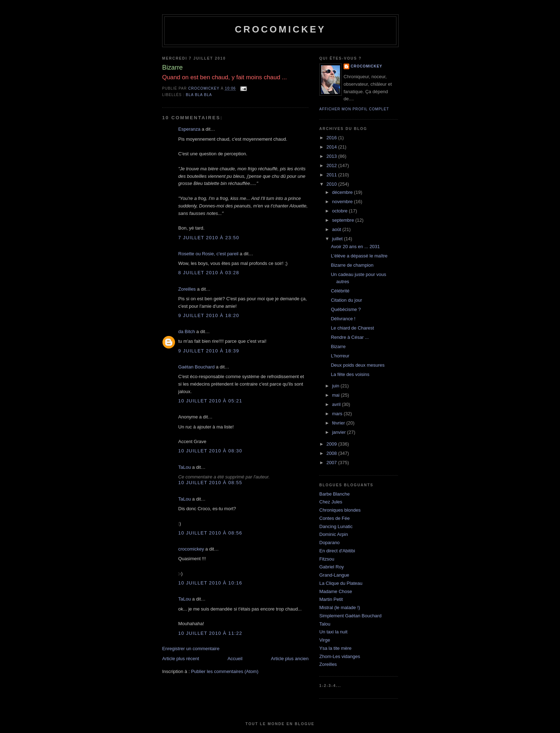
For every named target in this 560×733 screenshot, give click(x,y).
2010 (332, 184)
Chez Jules (331, 502)
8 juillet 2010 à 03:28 (209, 273)
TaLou (184, 467)
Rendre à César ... (350, 337)
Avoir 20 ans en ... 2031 (355, 247)
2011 (332, 175)
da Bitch (187, 332)
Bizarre (338, 347)
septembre (344, 220)
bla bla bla (199, 95)
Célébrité (340, 291)
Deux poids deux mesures (357, 365)
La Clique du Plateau (341, 583)
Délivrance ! (343, 319)
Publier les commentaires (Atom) (225, 671)
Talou (325, 624)
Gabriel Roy (332, 567)
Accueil (235, 659)
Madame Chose (336, 591)
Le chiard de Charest (352, 328)
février (339, 423)
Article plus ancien (290, 659)
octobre (341, 211)
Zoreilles (187, 289)
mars (338, 414)
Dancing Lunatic (336, 526)
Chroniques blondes (340, 510)
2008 (332, 453)
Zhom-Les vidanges (340, 656)
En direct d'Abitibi (337, 551)
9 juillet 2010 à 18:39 (209, 351)
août (337, 229)
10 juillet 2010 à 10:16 (210, 583)
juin (336, 386)
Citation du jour (346, 300)
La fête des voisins (350, 374)
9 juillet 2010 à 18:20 (209, 315)
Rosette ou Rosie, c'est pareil (208, 254)
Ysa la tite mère (335, 648)
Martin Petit (331, 599)
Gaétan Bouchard (196, 367)
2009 (332, 444)
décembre (343, 192)
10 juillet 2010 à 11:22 (210, 633)
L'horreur (340, 356)
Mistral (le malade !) (340, 608)
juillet (338, 239)
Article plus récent (181, 659)
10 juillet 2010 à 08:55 (210, 483)
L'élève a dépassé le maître (359, 256)
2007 (332, 463)
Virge (325, 640)
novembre (343, 202)
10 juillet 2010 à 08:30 (210, 451)
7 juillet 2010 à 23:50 (209, 238)
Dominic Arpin (334, 534)
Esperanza (189, 129)
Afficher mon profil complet (354, 109)
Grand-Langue (334, 575)
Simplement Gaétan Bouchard (350, 616)
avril (337, 404)
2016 (332, 138)
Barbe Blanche (334, 494)
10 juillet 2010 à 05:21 (210, 401)
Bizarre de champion (352, 265)
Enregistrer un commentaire (191, 649)
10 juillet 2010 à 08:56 (210, 533)
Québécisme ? (346, 309)
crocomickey (280, 29)
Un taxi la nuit (333, 632)
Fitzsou (327, 559)
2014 (332, 147)
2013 (332, 156)
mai (337, 395)
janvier (340, 432)
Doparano (329, 543)
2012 (332, 165)
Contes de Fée (334, 518)
